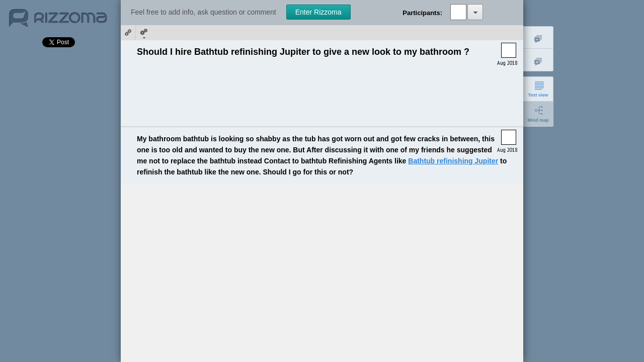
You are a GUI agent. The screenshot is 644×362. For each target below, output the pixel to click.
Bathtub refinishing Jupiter (453, 161)
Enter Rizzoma (318, 12)
